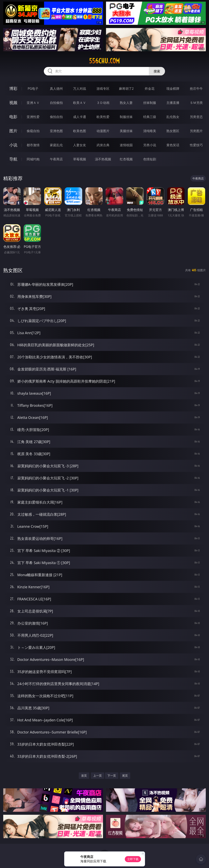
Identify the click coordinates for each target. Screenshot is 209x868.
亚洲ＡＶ (33, 103)
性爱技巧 (196, 145)
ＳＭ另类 (196, 103)
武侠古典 (103, 145)
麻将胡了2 (126, 89)
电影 (13, 117)
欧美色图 (80, 131)
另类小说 (150, 145)
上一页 (98, 776)
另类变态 (196, 117)
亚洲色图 (56, 131)
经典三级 (150, 117)
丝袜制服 (150, 103)
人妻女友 (80, 145)
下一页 (112, 776)
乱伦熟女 (173, 117)
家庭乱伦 (56, 145)
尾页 (125, 776)
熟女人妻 (126, 103)
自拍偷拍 (56, 103)
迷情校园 (126, 145)
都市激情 (33, 145)
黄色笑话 (173, 145)
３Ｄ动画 (103, 103)
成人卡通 (80, 117)
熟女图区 (173, 131)
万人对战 (80, 89)
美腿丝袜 (126, 131)
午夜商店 (56, 159)
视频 (13, 103)
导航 (13, 159)
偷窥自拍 (33, 131)
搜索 (157, 71)
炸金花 (150, 89)
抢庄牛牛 (196, 89)
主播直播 (173, 103)
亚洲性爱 (33, 117)
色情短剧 (150, 159)
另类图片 (196, 131)
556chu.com (104, 61)
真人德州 (56, 89)
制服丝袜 (126, 117)
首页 (84, 776)
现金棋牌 (173, 89)
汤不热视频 (103, 159)
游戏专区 (103, 89)
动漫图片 (103, 131)
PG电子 (33, 89)
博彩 (13, 88)
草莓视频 (80, 159)
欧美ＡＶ (80, 103)
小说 (13, 145)
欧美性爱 (103, 117)
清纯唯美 (150, 131)
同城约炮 (33, 159)
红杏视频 (126, 159)
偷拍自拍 (56, 117)
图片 (13, 131)
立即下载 (133, 859)
